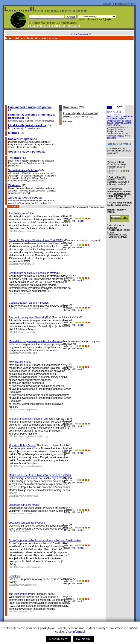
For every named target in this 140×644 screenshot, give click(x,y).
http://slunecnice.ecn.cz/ (26, 231)
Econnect (130, 4)
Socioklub (14, 576)
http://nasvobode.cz (24, 531)
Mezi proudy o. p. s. (20, 362)
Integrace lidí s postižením (21, 145)
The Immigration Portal (22, 594)
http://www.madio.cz (24, 514)
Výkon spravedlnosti (45, 121)
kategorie (122, 203)
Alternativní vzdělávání (19, 173)
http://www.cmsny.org (24, 264)
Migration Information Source (26, 419)
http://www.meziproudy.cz (27, 410)
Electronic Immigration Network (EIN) (30, 318)
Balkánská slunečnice (21, 214)
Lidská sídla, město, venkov (27, 125)
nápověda (75, 26)
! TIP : (31, 23)
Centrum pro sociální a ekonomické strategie (34, 273)
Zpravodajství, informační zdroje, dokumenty (80, 115)
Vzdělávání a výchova (23, 170)
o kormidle (63, 26)
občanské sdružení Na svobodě (27, 523)
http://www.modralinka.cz (26, 496)
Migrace (14, 133)
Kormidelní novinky (118, 235)
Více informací (75, 632)
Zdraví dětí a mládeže (29, 203)
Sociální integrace (20, 139)
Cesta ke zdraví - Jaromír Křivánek (29, 303)
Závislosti (15, 185)
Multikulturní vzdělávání (32, 176)
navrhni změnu (49, 26)
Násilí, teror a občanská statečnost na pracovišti (31, 161)
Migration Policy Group (22, 445)
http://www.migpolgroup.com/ (28, 466)
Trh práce (15, 158)
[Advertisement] (69, 72)
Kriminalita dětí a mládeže (21, 121)
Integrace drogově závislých (29, 188)
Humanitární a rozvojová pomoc (30, 107)
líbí (74, 221)
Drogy (11, 188)
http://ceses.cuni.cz (24, 294)
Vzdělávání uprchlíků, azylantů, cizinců (27, 181)
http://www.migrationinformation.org (31, 436)
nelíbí (80, 221)
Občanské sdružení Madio (24, 505)
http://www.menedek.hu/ (26, 353)
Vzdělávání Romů (37, 178)
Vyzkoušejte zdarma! (81, 34)
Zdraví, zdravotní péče (23, 198)
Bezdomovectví (15, 128)
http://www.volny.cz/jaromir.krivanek (31, 308)
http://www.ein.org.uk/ (25, 332)
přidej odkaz (34, 26)
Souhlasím (83, 639)
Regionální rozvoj (33, 128)
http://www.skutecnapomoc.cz (29, 567)
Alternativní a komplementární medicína (27, 201)
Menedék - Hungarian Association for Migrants (36, 341)
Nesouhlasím (58, 639)
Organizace (70, 107)
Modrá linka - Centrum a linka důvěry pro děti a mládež (40, 475)
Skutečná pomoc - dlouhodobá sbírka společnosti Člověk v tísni (45, 540)
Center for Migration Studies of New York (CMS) (37, 240)
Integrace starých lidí (27, 147)
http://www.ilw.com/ (23, 612)
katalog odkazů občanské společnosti (63, 11)
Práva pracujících (16, 163)
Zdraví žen (46, 203)
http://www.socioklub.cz (25, 585)
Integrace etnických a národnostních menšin (29, 142)
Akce (66, 121)
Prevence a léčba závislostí (32, 191)
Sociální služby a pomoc (25, 152)
